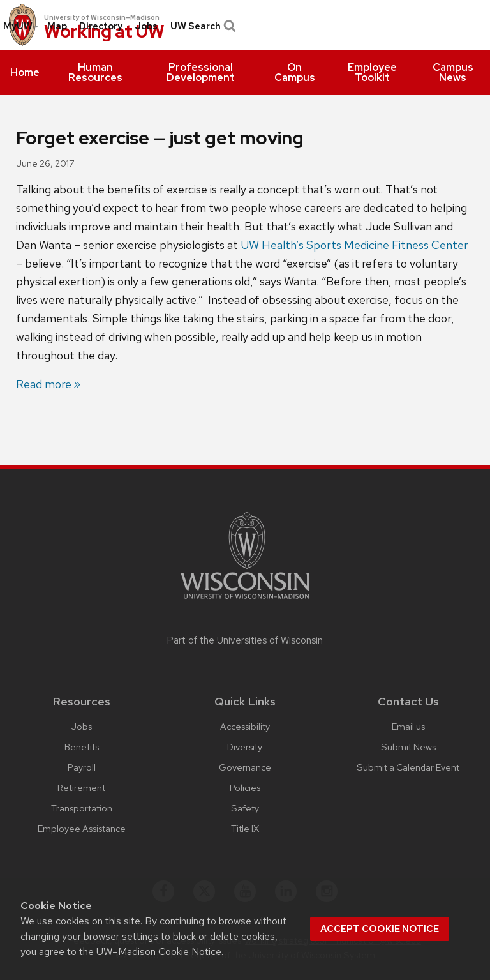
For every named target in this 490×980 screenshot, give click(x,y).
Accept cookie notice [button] (380, 929)
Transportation (82, 808)
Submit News (408, 747)
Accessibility (245, 726)
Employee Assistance (82, 828)
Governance (245, 767)
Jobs (146, 26)
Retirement (81, 788)
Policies (245, 788)
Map (57, 26)
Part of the (245, 640)
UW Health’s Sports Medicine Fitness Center (354, 245)
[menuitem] (25, 73)
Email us (408, 726)
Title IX (245, 828)
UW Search (202, 26)
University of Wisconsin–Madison (102, 17)
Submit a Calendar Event (408, 767)
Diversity (245, 747)
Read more (44, 384)
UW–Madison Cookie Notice (159, 952)
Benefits (82, 747)
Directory (101, 26)
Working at (104, 32)
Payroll (82, 767)
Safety (245, 808)
